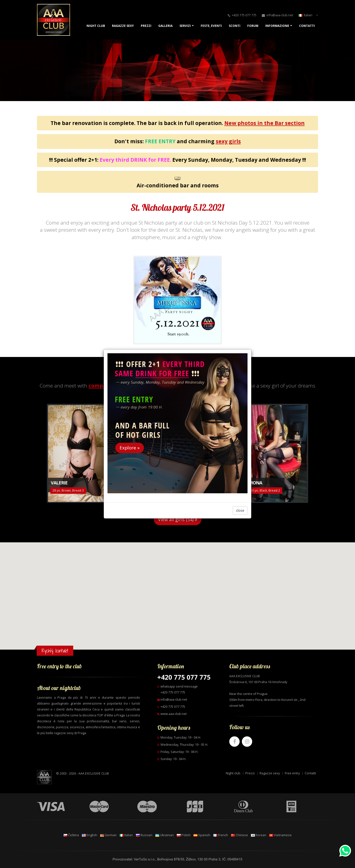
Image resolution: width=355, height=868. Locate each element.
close (240, 510)
